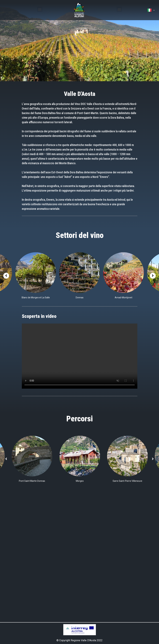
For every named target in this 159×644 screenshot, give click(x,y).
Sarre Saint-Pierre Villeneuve (127, 481)
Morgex (80, 481)
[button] (40, 9)
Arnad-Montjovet (124, 298)
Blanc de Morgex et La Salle (36, 298)
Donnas (80, 298)
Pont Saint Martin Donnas (32, 481)
